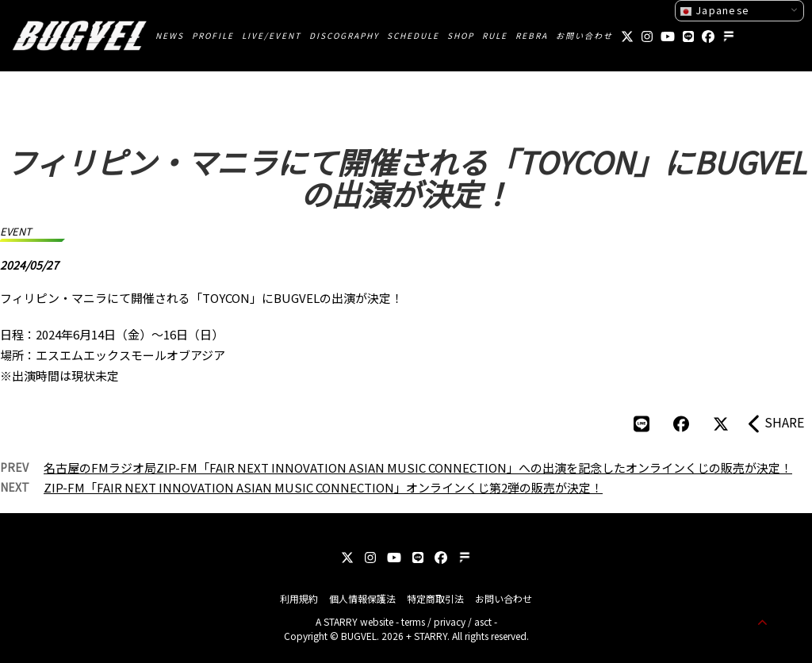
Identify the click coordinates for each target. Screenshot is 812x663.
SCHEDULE (413, 35)
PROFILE (213, 35)
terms (413, 621)
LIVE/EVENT (272, 35)
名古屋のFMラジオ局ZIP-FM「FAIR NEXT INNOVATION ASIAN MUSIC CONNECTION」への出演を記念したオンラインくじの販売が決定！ (418, 468)
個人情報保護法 (362, 598)
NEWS (170, 35)
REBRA (532, 35)
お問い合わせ (584, 35)
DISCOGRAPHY (344, 35)
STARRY (341, 621)
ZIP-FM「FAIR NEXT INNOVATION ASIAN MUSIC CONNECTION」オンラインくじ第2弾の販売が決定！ (323, 487)
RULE (495, 35)
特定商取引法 (435, 598)
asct (483, 621)
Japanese (714, 10)
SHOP (461, 35)
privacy (450, 621)
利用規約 (299, 598)
